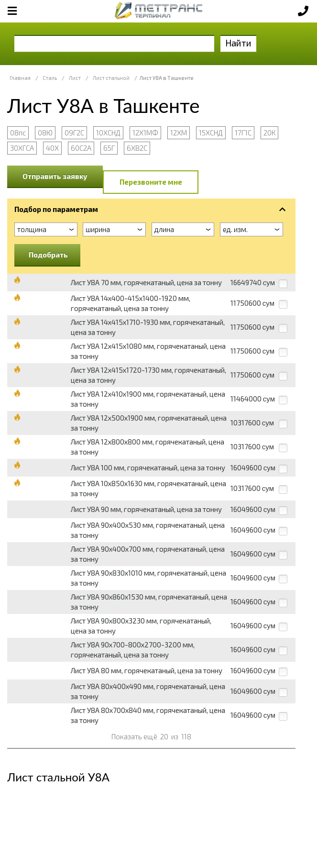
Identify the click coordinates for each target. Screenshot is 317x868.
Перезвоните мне (151, 182)
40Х (52, 148)
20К (269, 133)
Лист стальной (111, 78)
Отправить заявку (55, 176)
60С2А (81, 148)
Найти (238, 43)
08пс (18, 133)
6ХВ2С (137, 148)
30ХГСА (22, 148)
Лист (75, 78)
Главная (20, 78)
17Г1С (243, 133)
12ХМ (179, 133)
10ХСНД (108, 133)
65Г (109, 148)
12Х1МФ (145, 133)
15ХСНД (211, 133)
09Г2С (74, 133)
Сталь (50, 78)
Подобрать (48, 255)
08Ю (45, 133)
